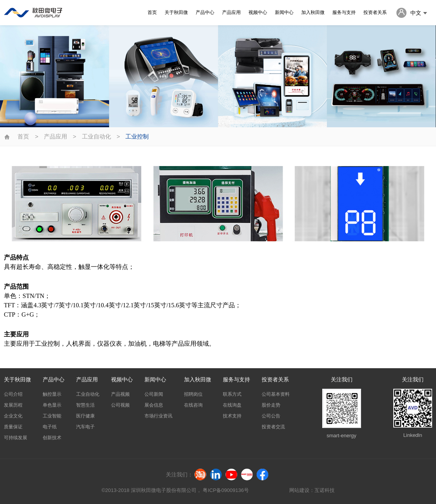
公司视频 (120, 405)
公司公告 (271, 416)
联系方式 (232, 394)
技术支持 (232, 416)
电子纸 (50, 427)
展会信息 (154, 405)
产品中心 (205, 12)
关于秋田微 (176, 12)
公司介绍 (13, 394)
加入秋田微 (313, 12)
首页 (152, 12)
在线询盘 (232, 405)
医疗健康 (85, 416)
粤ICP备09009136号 (226, 490)
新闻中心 (284, 12)
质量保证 (13, 427)
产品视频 (120, 394)
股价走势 (271, 405)
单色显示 (52, 405)
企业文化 (13, 416)
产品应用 (231, 12)
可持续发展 (16, 438)
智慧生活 (85, 405)
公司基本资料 (276, 394)
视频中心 (258, 12)
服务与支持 (344, 12)
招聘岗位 (193, 394)
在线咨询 (193, 405)
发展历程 (13, 405)
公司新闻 (154, 394)
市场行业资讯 (158, 416)
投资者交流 (273, 427)
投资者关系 (375, 12)
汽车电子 (85, 427)
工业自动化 (96, 136)
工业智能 (52, 416)
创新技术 (52, 438)
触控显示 (52, 394)
